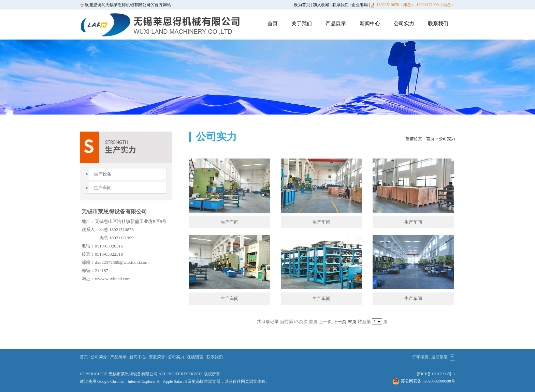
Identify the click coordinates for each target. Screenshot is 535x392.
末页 (352, 322)
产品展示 (336, 24)
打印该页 (420, 357)
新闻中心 (370, 24)
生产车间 (103, 188)
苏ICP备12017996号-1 (436, 374)
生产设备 (103, 174)
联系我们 (341, 5)
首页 (273, 24)
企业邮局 (360, 5)
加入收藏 (321, 5)
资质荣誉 (157, 357)
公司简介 (99, 357)
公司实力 (404, 24)
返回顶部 (443, 357)
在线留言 (195, 357)
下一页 (340, 322)
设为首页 (302, 5)
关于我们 (302, 24)
